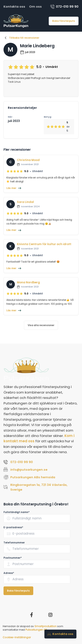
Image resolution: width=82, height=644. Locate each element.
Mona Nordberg (28, 282)
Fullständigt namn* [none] (17, 512)
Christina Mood (28, 160)
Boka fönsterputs (64, 21)
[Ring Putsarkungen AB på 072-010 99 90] (41, 462)
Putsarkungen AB (36, 630)
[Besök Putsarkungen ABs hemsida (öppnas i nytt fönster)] (41, 477)
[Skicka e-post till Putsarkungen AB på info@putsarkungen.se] (41, 470)
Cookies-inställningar (17, 637)
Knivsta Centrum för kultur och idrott (44, 244)
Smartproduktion (46, 626)
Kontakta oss (14, 6)
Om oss (35, 6)
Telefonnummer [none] (14, 543)
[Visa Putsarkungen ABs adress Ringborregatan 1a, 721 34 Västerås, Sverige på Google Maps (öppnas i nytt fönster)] (41, 487)
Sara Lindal (25, 202)
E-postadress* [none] (13, 527)
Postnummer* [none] (13, 558)
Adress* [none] (9, 573)
